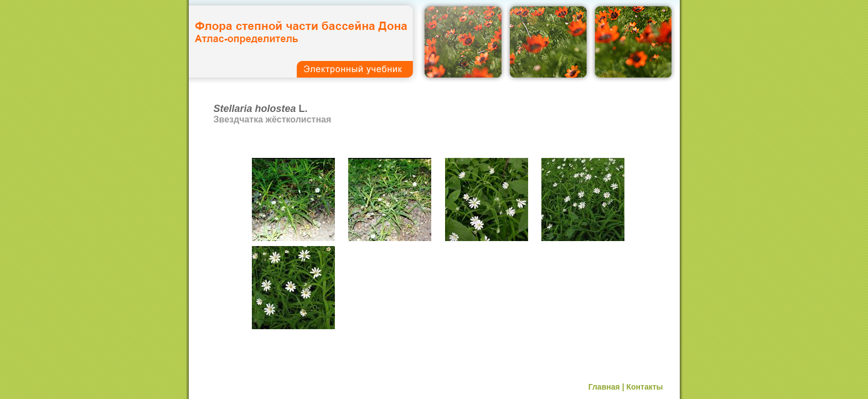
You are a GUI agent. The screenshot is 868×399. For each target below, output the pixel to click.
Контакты (644, 387)
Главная (604, 387)
